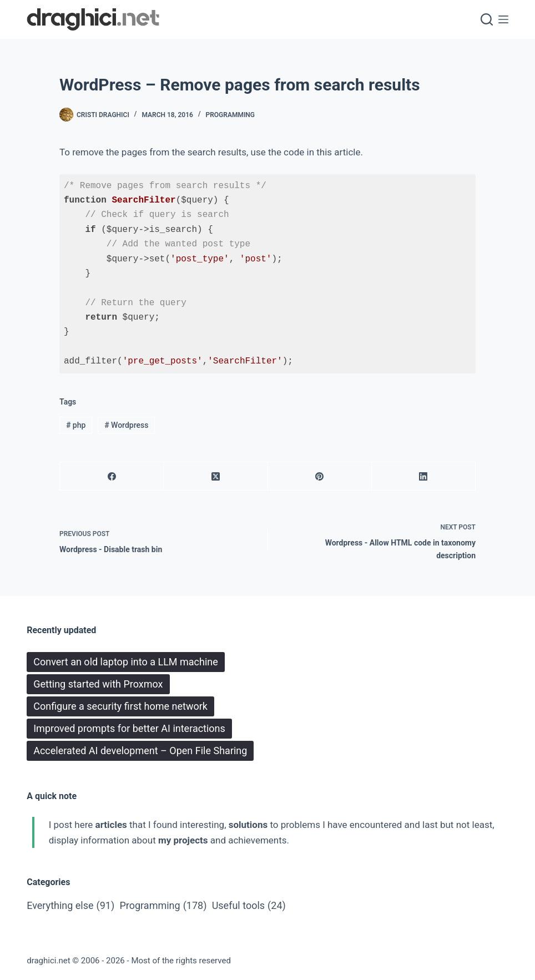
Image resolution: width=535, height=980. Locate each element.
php (76, 425)
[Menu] (503, 19)
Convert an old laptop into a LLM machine (126, 662)
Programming (231, 115)
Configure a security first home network (120, 706)
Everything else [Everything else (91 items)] (70, 906)
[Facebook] (112, 476)
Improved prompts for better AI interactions (129, 728)
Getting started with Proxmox (98, 684)
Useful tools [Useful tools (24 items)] (249, 906)
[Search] (487, 19)
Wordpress (126, 425)
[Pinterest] (320, 476)
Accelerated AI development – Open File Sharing (140, 751)
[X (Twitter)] (216, 476)
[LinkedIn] (424, 476)
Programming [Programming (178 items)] (163, 906)
